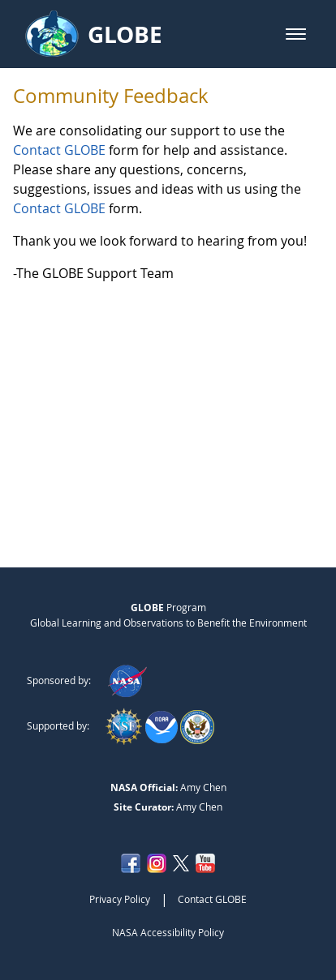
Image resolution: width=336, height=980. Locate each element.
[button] (296, 34)
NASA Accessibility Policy (168, 932)
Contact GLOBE (59, 150)
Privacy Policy (120, 899)
